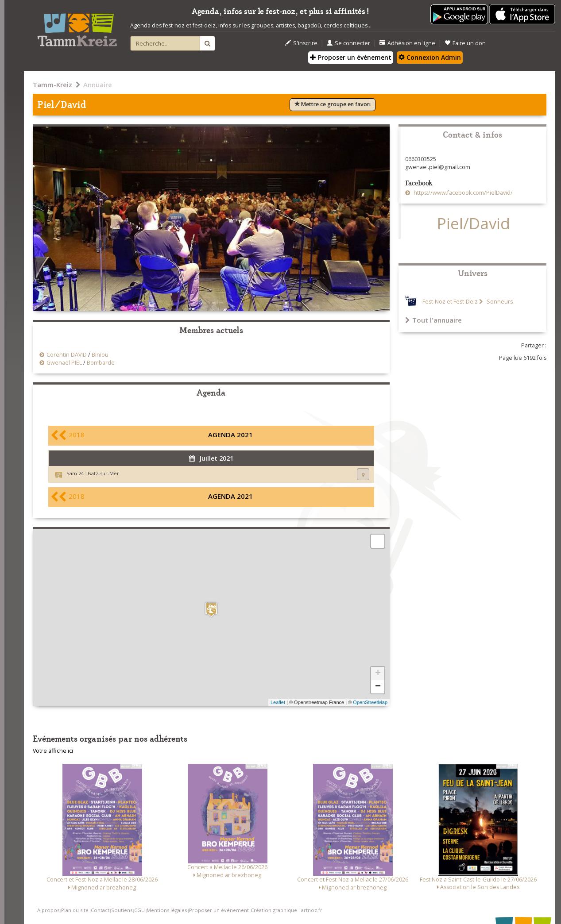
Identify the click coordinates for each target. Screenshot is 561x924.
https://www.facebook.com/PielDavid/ (462, 193)
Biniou (100, 355)
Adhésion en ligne (407, 43)
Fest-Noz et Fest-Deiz (450, 302)
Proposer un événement (219, 910)
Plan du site (75, 910)
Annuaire (98, 85)
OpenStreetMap (370, 702)
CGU (139, 910)
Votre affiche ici (53, 751)
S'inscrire (301, 43)
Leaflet (278, 702)
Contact (100, 910)
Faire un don (465, 43)
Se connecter (348, 43)
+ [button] (378, 674)
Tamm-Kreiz (52, 85)
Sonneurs (499, 302)
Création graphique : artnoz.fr (286, 910)
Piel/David (474, 223)
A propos (48, 910)
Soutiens (122, 910)
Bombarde (101, 363)
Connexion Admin (430, 57)
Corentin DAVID (67, 355)
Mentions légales (167, 910)
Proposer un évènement (351, 57)
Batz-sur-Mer (103, 473)
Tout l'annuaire (433, 320)
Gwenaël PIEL (64, 363)
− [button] (378, 687)
